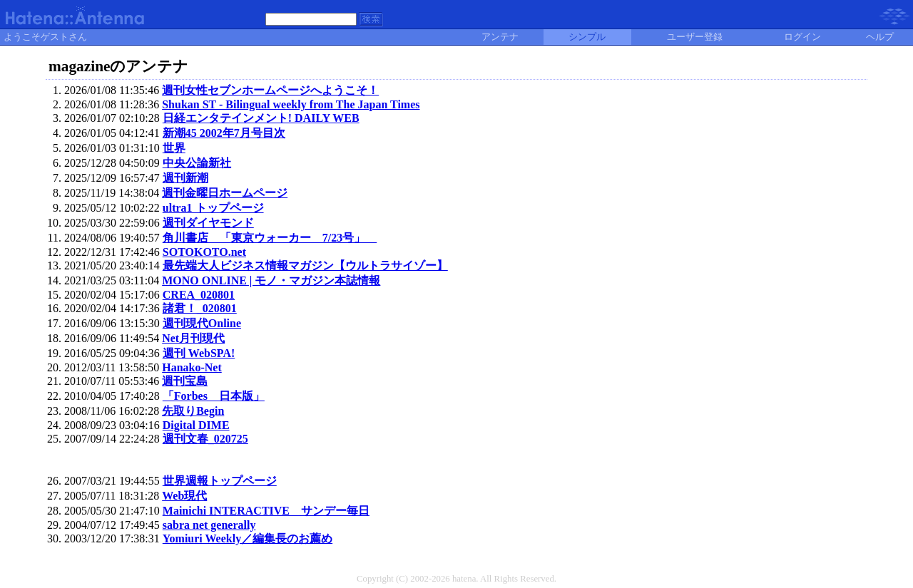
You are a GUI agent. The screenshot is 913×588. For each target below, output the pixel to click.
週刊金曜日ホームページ (225, 193)
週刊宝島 (185, 381)
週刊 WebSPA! (199, 353)
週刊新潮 (185, 178)
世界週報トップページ (220, 481)
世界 (174, 148)
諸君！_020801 (200, 308)
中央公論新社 (197, 163)
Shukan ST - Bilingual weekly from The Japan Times (291, 104)
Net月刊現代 (193, 338)
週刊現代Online (202, 323)
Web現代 (184, 496)
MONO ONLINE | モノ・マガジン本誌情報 (271, 280)
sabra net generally (209, 525)
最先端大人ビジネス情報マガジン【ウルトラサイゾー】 (305, 265)
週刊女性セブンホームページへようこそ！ (270, 90)
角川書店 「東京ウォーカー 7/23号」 (270, 238)
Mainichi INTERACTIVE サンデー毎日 (266, 511)
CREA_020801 (199, 295)
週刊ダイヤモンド (208, 223)
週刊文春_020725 (205, 439)
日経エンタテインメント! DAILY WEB (261, 118)
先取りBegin (193, 411)
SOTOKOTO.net (204, 252)
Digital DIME (196, 425)
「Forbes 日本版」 (214, 396)
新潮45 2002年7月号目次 (224, 133)
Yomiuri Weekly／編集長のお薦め (248, 538)
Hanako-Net (192, 367)
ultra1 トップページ (213, 208)
